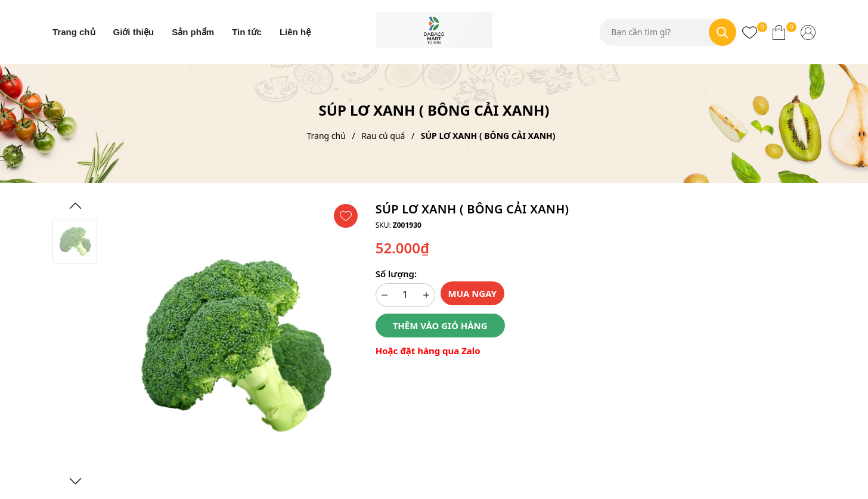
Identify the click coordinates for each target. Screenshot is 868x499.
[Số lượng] (405, 295)
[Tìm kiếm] (723, 32)
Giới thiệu (134, 32)
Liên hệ (295, 32)
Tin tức (247, 32)
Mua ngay (473, 293)
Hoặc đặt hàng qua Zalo (428, 351)
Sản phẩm (193, 32)
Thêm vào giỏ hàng (440, 326)
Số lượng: (396, 274)
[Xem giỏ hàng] (779, 32)
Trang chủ (74, 32)
